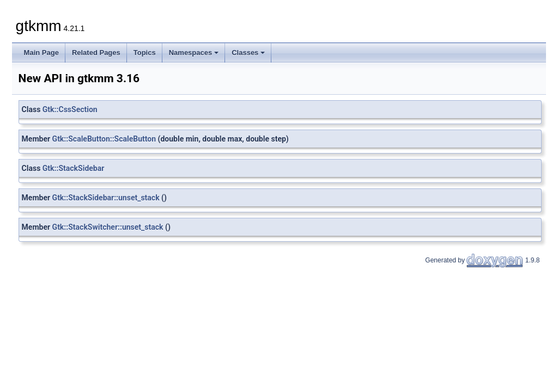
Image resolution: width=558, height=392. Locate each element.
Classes (248, 53)
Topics (145, 53)
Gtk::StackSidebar (74, 168)
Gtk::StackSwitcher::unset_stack (108, 227)
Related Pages (96, 53)
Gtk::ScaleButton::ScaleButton (104, 139)
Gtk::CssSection (70, 109)
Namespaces (194, 53)
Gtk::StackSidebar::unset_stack (106, 198)
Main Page (41, 53)
